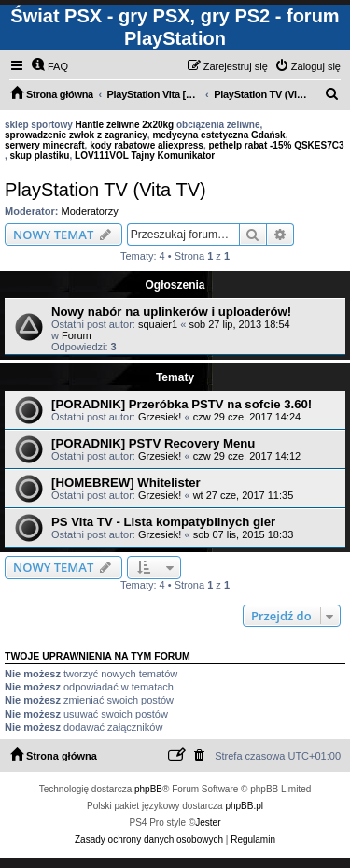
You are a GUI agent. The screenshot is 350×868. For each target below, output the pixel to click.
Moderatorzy (90, 211)
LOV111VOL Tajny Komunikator (145, 156)
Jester (208, 823)
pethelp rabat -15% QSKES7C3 (276, 145)
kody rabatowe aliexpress (147, 145)
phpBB (148, 789)
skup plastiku (40, 156)
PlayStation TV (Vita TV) (105, 190)
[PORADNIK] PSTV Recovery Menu (153, 443)
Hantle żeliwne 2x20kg (125, 125)
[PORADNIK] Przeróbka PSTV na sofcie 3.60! (182, 404)
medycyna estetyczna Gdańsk (218, 135)
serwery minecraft (45, 145)
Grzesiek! (160, 417)
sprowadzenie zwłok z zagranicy (76, 135)
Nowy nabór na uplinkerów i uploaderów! (171, 312)
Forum (77, 335)
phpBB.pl (244, 806)
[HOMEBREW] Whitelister (126, 483)
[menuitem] (49, 66)
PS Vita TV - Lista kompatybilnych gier (163, 522)
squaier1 (158, 324)
